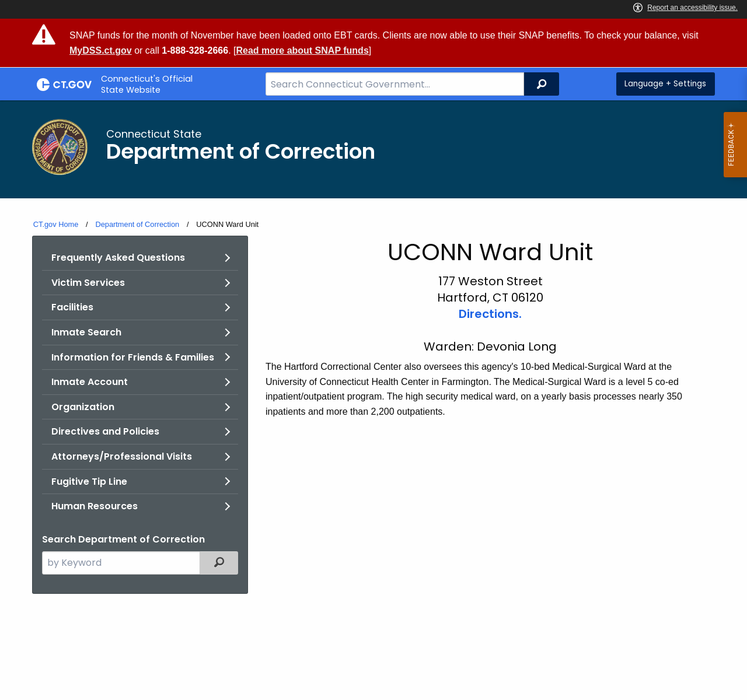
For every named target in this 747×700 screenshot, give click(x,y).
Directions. (490, 314)
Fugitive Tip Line (89, 482)
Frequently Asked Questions (118, 258)
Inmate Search (86, 332)
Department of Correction (137, 224)
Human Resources (95, 506)
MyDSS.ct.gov (101, 50)
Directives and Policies (105, 431)
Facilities (72, 307)
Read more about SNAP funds (302, 50)
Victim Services (88, 283)
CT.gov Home (56, 224)
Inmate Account (90, 382)
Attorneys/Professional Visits (122, 456)
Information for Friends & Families (133, 357)
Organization (83, 407)
